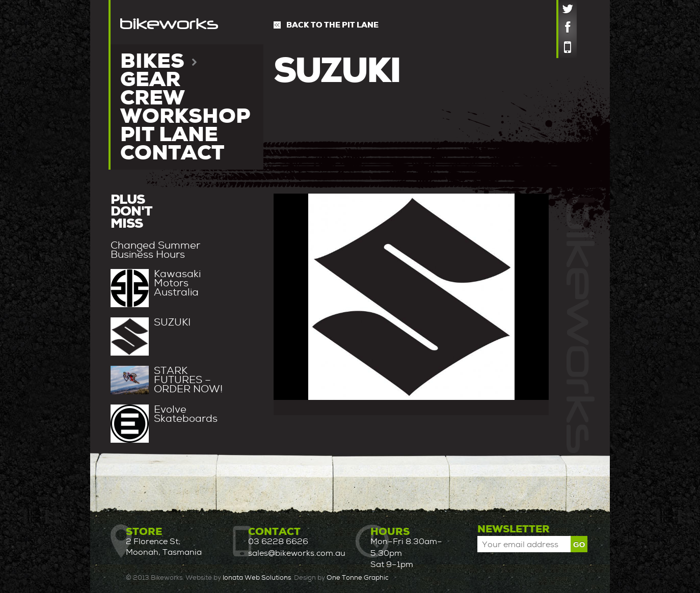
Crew (153, 98)
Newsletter (514, 529)
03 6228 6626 (278, 541)
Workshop (185, 116)
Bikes (158, 61)
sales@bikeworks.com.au (297, 553)
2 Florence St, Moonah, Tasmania (164, 547)
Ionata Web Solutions (257, 577)
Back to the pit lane (332, 25)
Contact (172, 153)
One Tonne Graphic (358, 577)
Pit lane (169, 134)
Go (579, 544)
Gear (150, 79)
